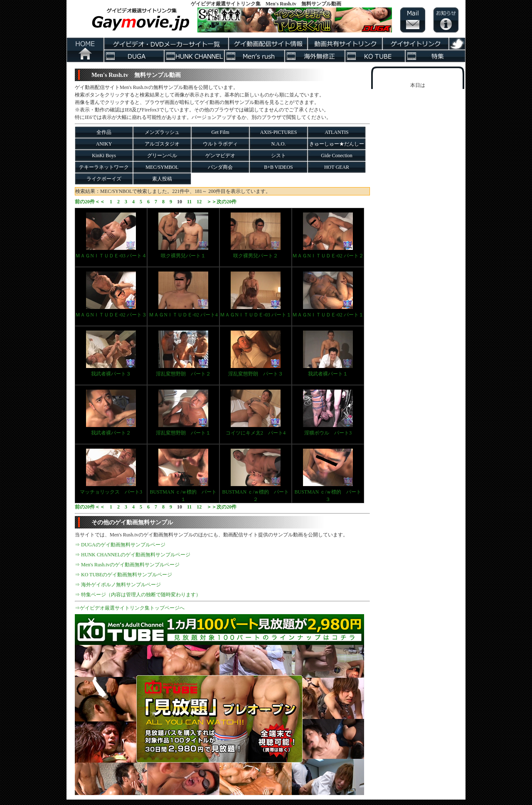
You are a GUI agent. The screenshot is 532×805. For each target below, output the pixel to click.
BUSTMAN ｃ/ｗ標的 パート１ (183, 475)
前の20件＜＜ (90, 202)
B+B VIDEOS (278, 167)
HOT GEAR (337, 167)
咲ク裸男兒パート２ (256, 236)
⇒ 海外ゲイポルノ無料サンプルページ (118, 585)
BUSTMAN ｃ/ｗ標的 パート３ (328, 475)
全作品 (104, 132)
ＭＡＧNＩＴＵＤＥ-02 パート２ (328, 236)
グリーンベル (162, 156)
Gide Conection (337, 156)
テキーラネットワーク (104, 167)
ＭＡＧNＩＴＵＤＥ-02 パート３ (111, 295)
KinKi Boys (104, 156)
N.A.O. (279, 144)
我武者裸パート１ (328, 354)
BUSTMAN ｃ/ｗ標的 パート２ (255, 475)
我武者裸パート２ (111, 413)
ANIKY (104, 144)
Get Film (220, 132)
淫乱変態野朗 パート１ (183, 413)
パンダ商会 (220, 167)
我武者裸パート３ (111, 354)
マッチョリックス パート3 (111, 472)
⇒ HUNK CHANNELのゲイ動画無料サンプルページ (133, 555)
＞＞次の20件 (222, 202)
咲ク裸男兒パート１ (183, 236)
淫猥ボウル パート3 (328, 413)
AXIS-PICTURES (279, 132)
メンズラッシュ (162, 132)
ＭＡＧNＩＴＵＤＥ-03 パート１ (256, 295)
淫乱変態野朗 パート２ (183, 354)
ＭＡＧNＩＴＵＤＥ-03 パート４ (111, 236)
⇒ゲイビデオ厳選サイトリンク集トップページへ (130, 608)
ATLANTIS (336, 132)
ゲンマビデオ (220, 156)
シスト (278, 156)
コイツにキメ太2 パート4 (256, 413)
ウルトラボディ (220, 144)
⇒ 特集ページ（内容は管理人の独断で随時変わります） (138, 595)
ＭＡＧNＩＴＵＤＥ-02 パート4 (183, 295)
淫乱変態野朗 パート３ (256, 354)
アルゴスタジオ (162, 144)
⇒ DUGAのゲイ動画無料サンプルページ (120, 545)
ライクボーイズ (104, 179)
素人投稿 (162, 179)
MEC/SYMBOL (162, 167)
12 (199, 202)
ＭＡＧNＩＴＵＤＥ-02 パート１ (328, 295)
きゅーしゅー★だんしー (337, 144)
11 (189, 202)
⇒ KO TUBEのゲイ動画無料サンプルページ (123, 575)
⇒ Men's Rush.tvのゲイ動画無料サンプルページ (127, 565)
